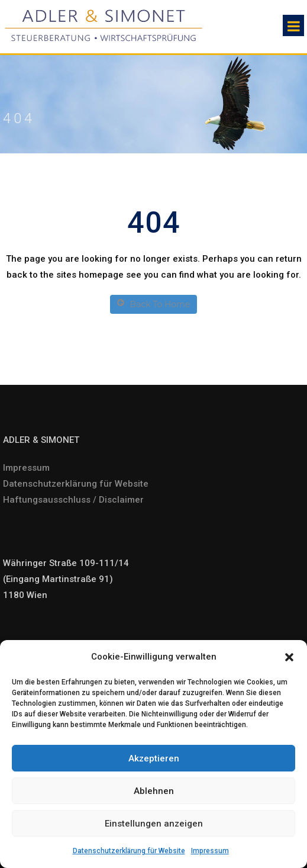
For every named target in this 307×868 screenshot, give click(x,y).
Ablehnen (154, 791)
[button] (289, 657)
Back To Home (154, 304)
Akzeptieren (154, 758)
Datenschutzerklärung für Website (129, 851)
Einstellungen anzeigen (154, 824)
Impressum (210, 851)
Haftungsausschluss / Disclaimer (73, 500)
